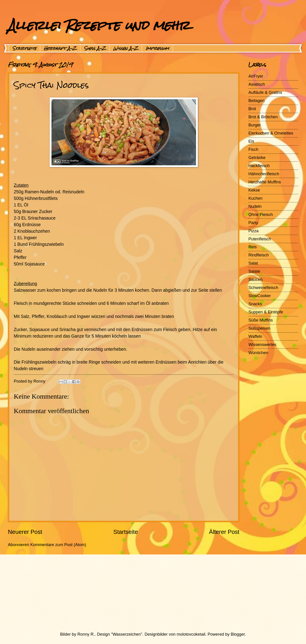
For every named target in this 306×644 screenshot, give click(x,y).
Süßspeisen (259, 328)
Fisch (253, 149)
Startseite (24, 48)
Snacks (255, 304)
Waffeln (255, 336)
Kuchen (255, 198)
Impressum (157, 48)
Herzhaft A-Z (60, 48)
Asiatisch (257, 84)
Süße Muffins (261, 320)
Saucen (255, 279)
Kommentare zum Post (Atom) (58, 545)
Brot (252, 109)
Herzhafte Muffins (265, 182)
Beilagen (257, 101)
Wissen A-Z (126, 48)
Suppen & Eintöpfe (266, 312)
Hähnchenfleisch (264, 174)
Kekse (254, 190)
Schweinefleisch (263, 288)
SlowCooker (260, 296)
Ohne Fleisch (261, 214)
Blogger (238, 634)
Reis (253, 247)
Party (253, 223)
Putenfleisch (260, 239)
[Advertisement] (142, 593)
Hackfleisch (259, 166)
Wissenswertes (262, 344)
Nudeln (255, 206)
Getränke (257, 157)
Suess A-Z (95, 48)
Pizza (253, 231)
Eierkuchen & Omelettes (271, 133)
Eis (251, 141)
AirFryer (256, 76)
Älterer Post (224, 532)
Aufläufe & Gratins (265, 92)
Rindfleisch (259, 255)
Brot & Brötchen (263, 117)
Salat (253, 263)
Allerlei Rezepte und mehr (99, 25)
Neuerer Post (25, 532)
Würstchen (258, 353)
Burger (255, 125)
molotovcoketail (191, 634)
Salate (254, 271)
